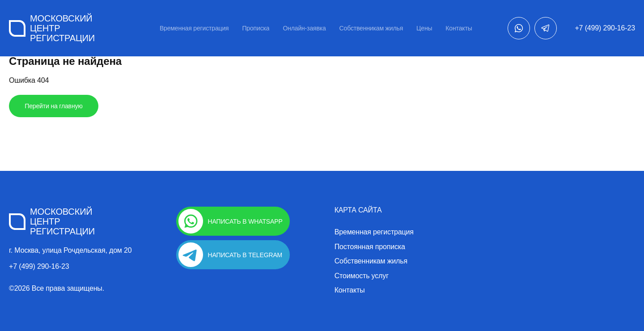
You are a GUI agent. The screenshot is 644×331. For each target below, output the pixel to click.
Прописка (256, 28)
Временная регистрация (194, 28)
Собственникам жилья (371, 28)
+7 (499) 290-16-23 (605, 28)
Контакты (459, 28)
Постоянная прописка (370, 247)
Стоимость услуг (362, 276)
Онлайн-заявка (304, 28)
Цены (424, 28)
